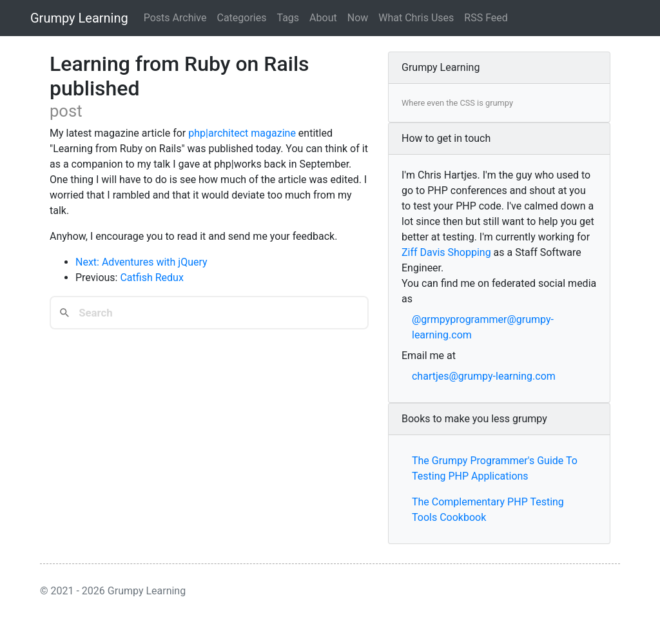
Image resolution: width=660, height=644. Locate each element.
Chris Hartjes (448, 175)
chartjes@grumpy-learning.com (484, 376)
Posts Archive (175, 18)
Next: (89, 262)
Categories (242, 18)
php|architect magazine (242, 133)
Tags (288, 18)
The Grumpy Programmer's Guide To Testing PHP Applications (495, 468)
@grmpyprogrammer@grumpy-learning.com (483, 327)
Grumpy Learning (79, 18)
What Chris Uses (416, 18)
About (323, 18)
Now (358, 18)
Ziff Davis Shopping (446, 252)
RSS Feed (486, 18)
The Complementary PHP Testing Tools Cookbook (488, 510)
